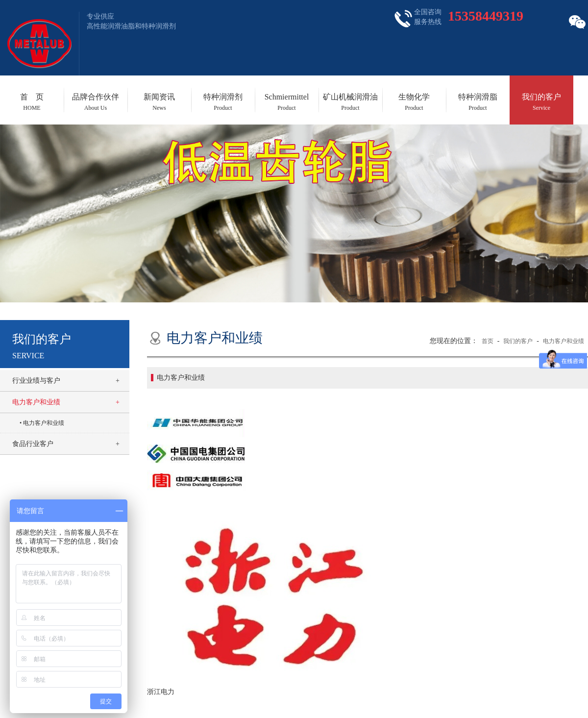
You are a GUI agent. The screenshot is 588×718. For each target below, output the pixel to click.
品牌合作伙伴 (96, 102)
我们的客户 (541, 102)
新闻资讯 (159, 102)
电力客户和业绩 (36, 402)
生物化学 (414, 102)
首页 (488, 341)
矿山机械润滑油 (350, 102)
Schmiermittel (287, 102)
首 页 (32, 102)
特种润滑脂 (478, 102)
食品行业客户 (33, 444)
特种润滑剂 (223, 102)
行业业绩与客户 (36, 381)
